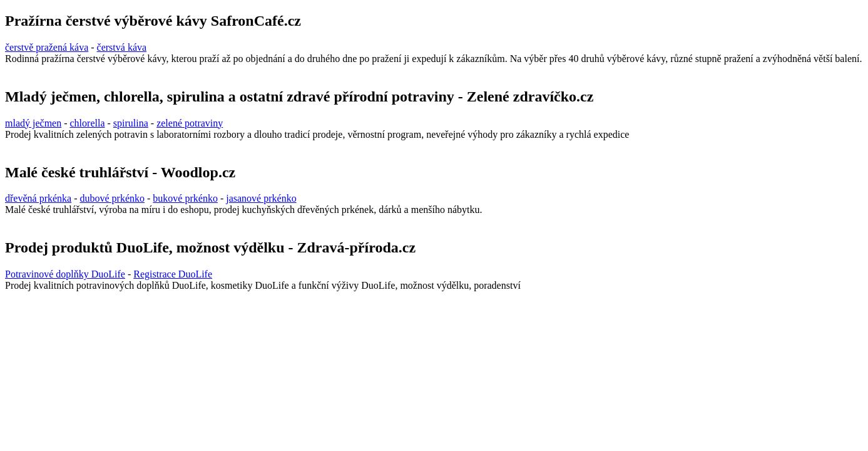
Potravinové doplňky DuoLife (65, 274)
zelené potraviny (190, 123)
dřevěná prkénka (38, 198)
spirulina (131, 123)
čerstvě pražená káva (47, 47)
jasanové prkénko (261, 198)
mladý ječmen (33, 123)
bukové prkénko (185, 198)
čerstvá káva (122, 47)
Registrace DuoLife (173, 274)
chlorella (88, 123)
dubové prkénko (113, 198)
